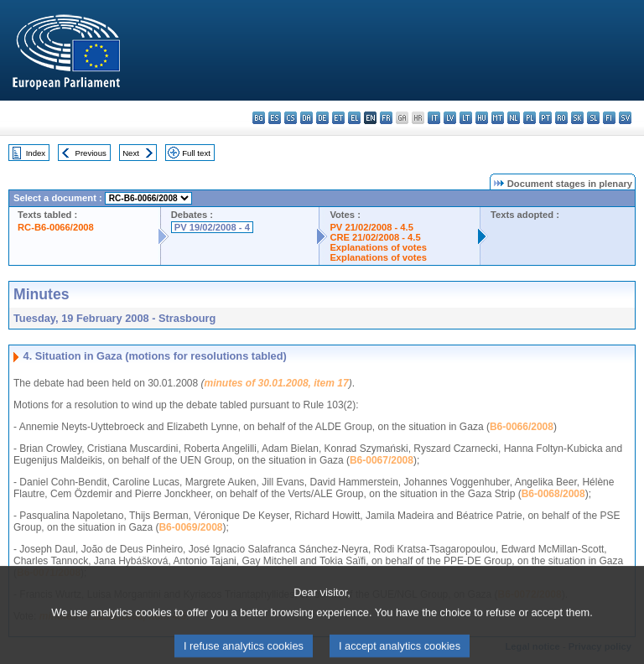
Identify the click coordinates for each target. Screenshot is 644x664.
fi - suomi (609, 118)
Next (131, 153)
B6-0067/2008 (382, 460)
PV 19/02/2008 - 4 (212, 227)
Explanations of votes (378, 247)
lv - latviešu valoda (450, 118)
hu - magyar (482, 118)
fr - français (386, 118)
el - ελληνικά (354, 118)
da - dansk (306, 118)
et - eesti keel (338, 118)
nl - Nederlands (514, 118)
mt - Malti (498, 118)
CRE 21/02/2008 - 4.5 (375, 237)
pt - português (545, 118)
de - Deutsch (322, 118)
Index (36, 153)
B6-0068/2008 (553, 494)
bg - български (259, 118)
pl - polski (530, 118)
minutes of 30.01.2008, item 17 (277, 383)
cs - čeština (291, 118)
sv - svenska (625, 118)
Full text (196, 153)
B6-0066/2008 (522, 427)
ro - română (561, 118)
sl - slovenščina (593, 118)
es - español (275, 118)
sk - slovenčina (577, 118)
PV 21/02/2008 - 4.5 (371, 227)
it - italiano (434, 118)
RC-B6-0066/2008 (56, 227)
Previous (91, 153)
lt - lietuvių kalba (466, 118)
